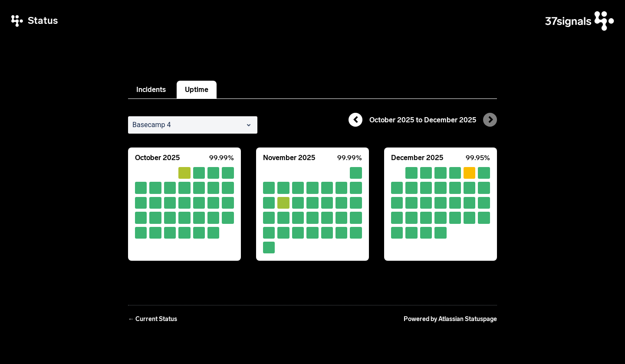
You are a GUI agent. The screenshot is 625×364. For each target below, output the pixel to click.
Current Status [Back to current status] (153, 319)
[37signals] (579, 21)
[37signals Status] (35, 21)
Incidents (151, 90)
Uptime (197, 90)
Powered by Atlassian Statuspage (450, 319)
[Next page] (490, 120)
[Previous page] (355, 120)
